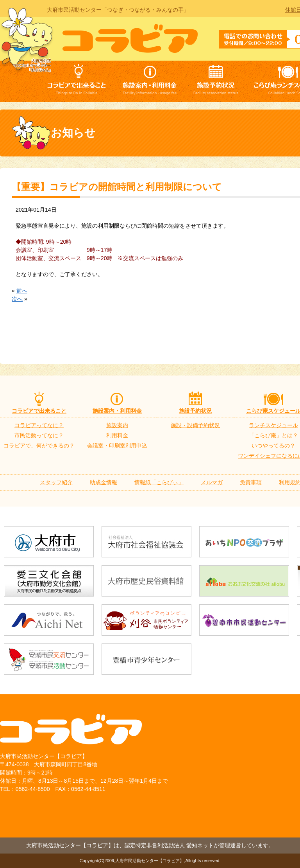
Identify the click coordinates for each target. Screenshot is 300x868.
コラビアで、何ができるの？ (39, 446)
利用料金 (117, 435)
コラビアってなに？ (39, 425)
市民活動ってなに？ (39, 435)
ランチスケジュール (273, 425)
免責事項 (251, 482)
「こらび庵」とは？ (273, 435)
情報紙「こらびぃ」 (159, 482)
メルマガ (212, 482)
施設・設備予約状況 (195, 425)
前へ (22, 291)
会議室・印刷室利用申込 (117, 446)
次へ (17, 299)
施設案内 (117, 425)
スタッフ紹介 (56, 482)
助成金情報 (104, 482)
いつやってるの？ (273, 446)
